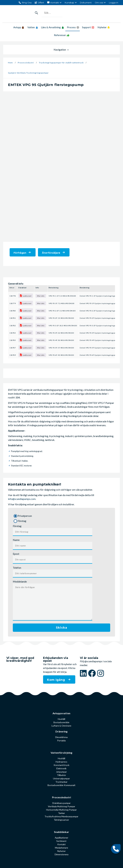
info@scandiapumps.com (22, 499)
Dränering (61, 731)
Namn (16, 540)
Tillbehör (61, 775)
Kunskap (69, 3)
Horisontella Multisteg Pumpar (61, 810)
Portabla (61, 740)
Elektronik (61, 768)
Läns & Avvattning (52, 27)
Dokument (86, 3)
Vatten (33, 27)
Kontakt (55, 3)
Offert (41, 3)
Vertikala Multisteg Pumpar (61, 806)
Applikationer (61, 838)
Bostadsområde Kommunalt (61, 785)
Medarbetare (61, 848)
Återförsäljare (51, 253)
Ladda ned (26, 296)
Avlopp (19, 27)
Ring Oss (27, 3)
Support (86, 27)
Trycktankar (61, 782)
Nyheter (102, 27)
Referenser (60, 35)
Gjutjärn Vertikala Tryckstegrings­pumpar (28, 73)
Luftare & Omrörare (61, 726)
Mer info (41, 296)
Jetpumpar (61, 772)
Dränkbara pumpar (61, 803)
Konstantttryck (61, 765)
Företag (17, 526)
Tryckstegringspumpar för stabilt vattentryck (61, 63)
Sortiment (61, 841)
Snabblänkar (61, 832)
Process (71, 27)
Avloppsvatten (61, 713)
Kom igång (57, 680)
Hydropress (61, 762)
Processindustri (26, 63)
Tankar (61, 813)
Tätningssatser (61, 820)
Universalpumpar (61, 778)
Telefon (17, 568)
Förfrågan (20, 253)
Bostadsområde (61, 722)
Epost (16, 554)
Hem (10, 63)
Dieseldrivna (61, 737)
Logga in (113, 3)
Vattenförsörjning (61, 753)
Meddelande (20, 581)
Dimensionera (61, 854)
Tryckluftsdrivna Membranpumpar (61, 816)
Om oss (99, 3)
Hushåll (61, 719)
